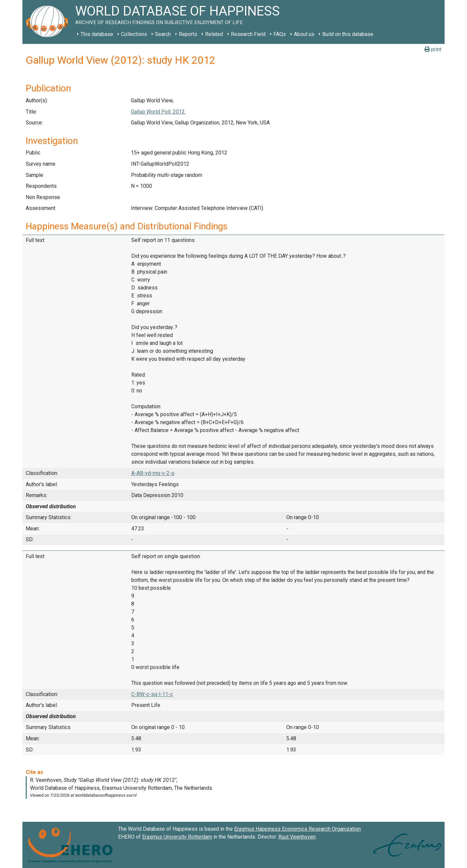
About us (304, 34)
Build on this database (348, 34)
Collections (134, 34)
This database (97, 34)
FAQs (280, 34)
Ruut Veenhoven (297, 837)
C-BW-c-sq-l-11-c (152, 694)
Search (163, 34)
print (433, 49)
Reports (188, 34)
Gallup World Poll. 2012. (158, 112)
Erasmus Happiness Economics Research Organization (297, 829)
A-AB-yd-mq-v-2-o (153, 473)
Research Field (248, 34)
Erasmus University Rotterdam (177, 837)
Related (214, 34)
